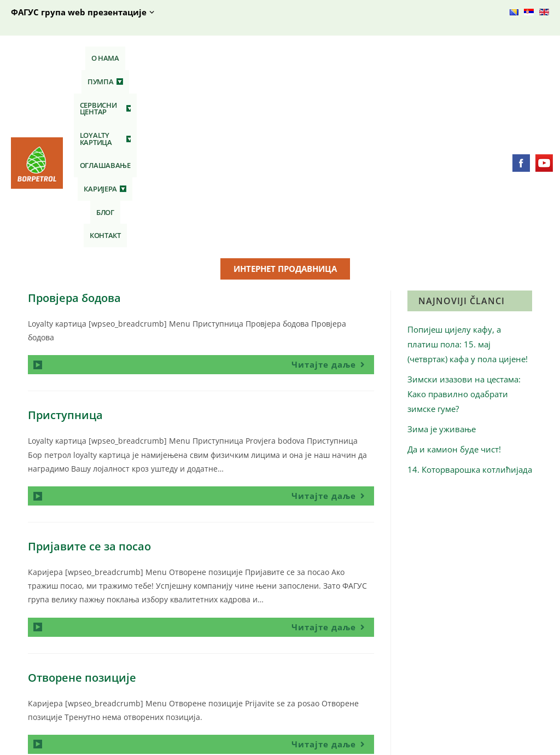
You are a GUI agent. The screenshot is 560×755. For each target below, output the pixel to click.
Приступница (65, 238)
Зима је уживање (442, 251)
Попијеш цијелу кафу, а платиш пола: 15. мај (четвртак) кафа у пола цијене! (468, 166)
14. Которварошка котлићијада (470, 292)
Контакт (473, 58)
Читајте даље (333, 185)
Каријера (400, 58)
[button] (135, 58)
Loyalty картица (278, 58)
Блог (439, 58)
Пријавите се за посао (89, 368)
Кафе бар (178, 696)
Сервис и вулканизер (338, 696)
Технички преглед (332, 680)
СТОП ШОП (182, 680)
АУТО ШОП (319, 663)
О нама (95, 58)
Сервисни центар (197, 58)
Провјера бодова (74, 120)
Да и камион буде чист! (454, 271)
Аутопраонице (325, 713)
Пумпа (135, 58)
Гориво (174, 663)
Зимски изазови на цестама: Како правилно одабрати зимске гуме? (464, 216)
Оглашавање (345, 58)
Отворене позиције (82, 500)
